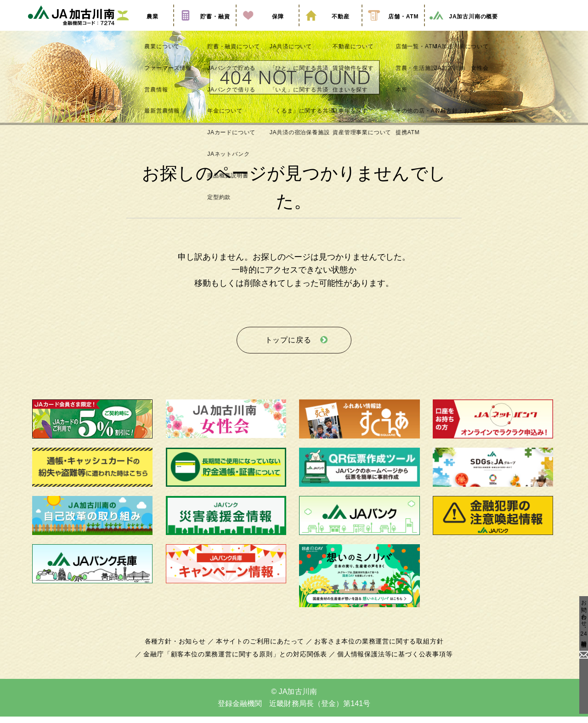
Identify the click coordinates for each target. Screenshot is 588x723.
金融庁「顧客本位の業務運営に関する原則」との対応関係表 (238, 661)
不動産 (330, 29)
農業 (142, 29)
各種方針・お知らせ (180, 648)
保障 (267, 29)
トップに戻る (288, 349)
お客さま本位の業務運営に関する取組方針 (375, 648)
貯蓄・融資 (205, 29)
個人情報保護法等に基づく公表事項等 (390, 661)
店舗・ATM (393, 29)
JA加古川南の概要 (463, 29)
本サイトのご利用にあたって (262, 648)
